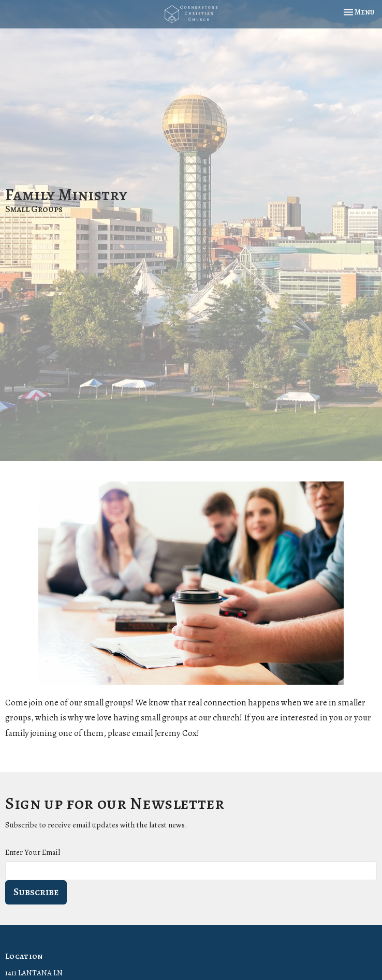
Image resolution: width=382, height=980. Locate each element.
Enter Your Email (33, 852)
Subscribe (36, 892)
